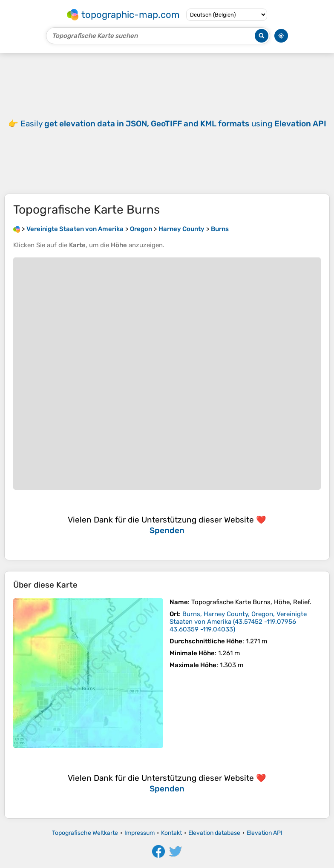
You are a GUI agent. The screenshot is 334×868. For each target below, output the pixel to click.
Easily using (173, 124)
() (238, 622)
